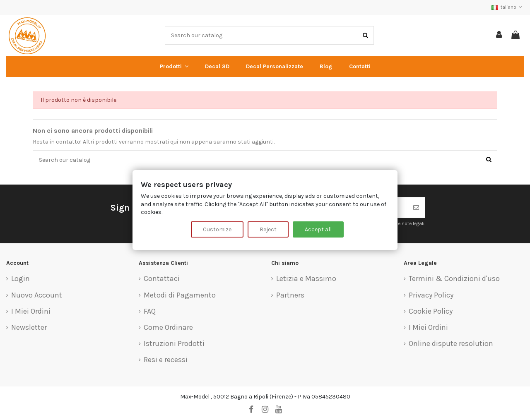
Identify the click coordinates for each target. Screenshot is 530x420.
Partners (290, 295)
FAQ (150, 312)
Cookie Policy (431, 312)
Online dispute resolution (451, 344)
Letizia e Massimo (306, 279)
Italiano (508, 7)
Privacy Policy (431, 295)
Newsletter (29, 328)
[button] (174, 67)
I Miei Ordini (31, 312)
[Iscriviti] (416, 208)
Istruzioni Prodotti (174, 344)
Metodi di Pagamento (180, 295)
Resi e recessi (166, 360)
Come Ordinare (168, 328)
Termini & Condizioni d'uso (454, 279)
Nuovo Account (37, 295)
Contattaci (162, 279)
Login (20, 279)
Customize (217, 229)
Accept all (318, 229)
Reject (268, 229)
